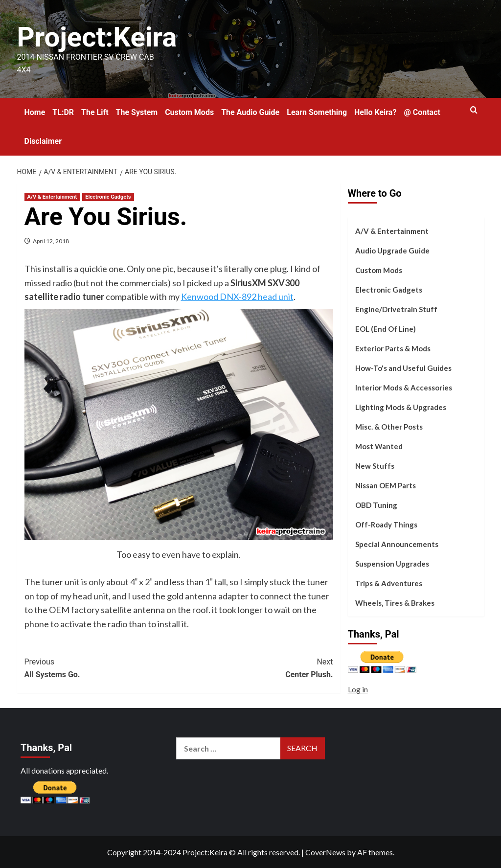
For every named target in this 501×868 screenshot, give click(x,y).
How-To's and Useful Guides (403, 368)
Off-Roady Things (386, 525)
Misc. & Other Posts (389, 427)
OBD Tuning (376, 505)
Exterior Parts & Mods (393, 348)
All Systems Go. (102, 667)
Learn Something (317, 112)
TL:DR (63, 112)
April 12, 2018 (51, 241)
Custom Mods (189, 112)
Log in (358, 689)
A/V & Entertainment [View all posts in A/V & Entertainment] (52, 197)
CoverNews (325, 852)
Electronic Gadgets (389, 290)
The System (137, 112)
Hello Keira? (375, 112)
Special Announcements (397, 544)
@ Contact (422, 112)
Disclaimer (43, 141)
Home (35, 112)
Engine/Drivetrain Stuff (396, 309)
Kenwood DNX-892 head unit (237, 297)
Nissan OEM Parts (386, 485)
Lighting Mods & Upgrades (401, 407)
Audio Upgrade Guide (392, 251)
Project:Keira (101, 36)
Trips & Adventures (389, 583)
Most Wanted (379, 446)
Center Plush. (256, 667)
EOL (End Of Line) (386, 329)
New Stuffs (375, 466)
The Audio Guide (250, 112)
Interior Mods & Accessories (404, 388)
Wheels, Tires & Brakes (395, 603)
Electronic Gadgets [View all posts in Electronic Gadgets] (108, 197)
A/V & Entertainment (392, 231)
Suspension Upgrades (392, 564)
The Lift (95, 112)
